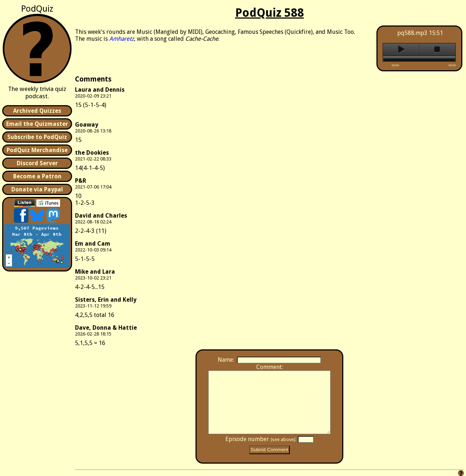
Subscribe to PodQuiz (37, 137)
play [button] (401, 49)
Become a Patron (37, 176)
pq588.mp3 (412, 33)
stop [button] (437, 49)
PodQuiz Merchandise (37, 150)
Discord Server (37, 163)
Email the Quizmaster (37, 124)
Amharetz (122, 39)
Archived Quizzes (37, 111)
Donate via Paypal (37, 189)
